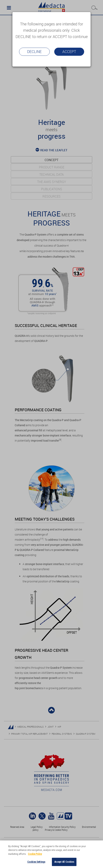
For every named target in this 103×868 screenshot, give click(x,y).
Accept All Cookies (64, 862)
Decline (34, 52)
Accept (69, 52)
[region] (51, 854)
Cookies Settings (36, 862)
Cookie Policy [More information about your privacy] (35, 854)
